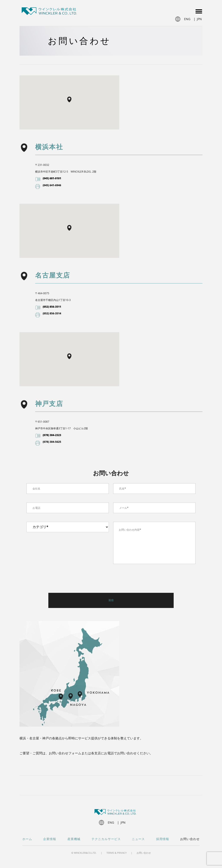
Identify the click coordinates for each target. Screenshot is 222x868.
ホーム (27, 839)
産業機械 (74, 839)
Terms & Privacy (117, 853)
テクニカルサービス (106, 839)
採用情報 (163, 839)
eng (187, 19)
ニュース (138, 839)
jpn (199, 19)
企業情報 (50, 839)
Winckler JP (49, 12)
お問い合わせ (190, 839)
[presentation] (59, 580)
